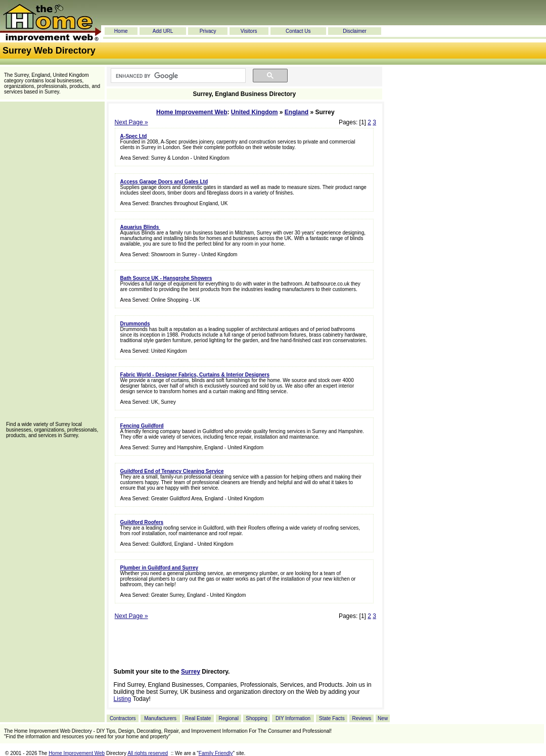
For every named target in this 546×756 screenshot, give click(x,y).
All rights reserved (148, 753)
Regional (228, 718)
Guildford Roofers (142, 522)
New (383, 718)
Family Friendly (216, 753)
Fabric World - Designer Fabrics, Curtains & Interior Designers (195, 375)
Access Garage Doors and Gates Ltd (164, 182)
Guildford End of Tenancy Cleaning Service (172, 471)
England (297, 112)
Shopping (256, 718)
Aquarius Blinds (140, 227)
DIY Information (293, 718)
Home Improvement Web (192, 112)
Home (121, 31)
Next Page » (131, 122)
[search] (177, 76)
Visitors (249, 31)
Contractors (123, 718)
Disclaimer (355, 31)
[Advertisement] (52, 265)
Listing (123, 699)
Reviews (361, 718)
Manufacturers (160, 718)
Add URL (163, 31)
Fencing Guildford (142, 426)
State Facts (332, 718)
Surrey (191, 672)
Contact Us (298, 31)
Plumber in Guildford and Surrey (159, 568)
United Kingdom (255, 112)
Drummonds (135, 324)
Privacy (208, 31)
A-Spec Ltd (134, 136)
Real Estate (198, 718)
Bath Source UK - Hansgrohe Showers (166, 278)
